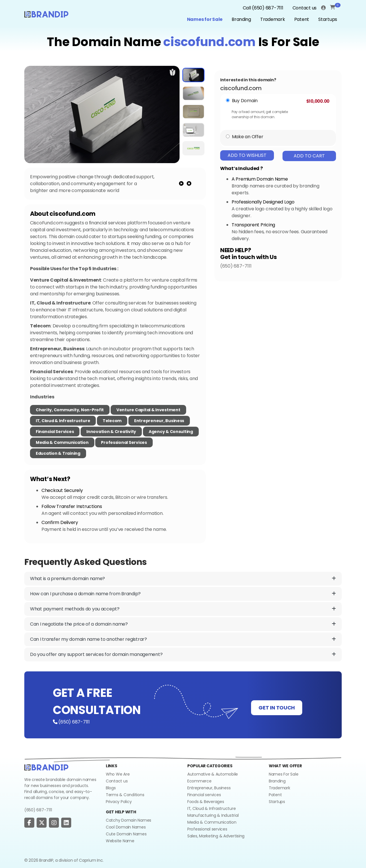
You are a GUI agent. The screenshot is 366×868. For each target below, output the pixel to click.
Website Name (120, 841)
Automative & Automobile (213, 774)
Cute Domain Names (126, 834)
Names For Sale (284, 774)
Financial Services (55, 432)
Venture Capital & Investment (148, 410)
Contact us (305, 8)
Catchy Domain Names (129, 820)
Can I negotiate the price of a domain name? (183, 624)
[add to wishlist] (173, 72)
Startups (328, 19)
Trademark (273, 19)
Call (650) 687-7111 (263, 8)
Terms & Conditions (125, 795)
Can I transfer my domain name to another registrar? (183, 639)
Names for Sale (205, 19)
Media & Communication (62, 442)
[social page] (29, 823)
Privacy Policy (119, 802)
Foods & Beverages (206, 802)
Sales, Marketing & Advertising (216, 836)
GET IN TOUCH (277, 708)
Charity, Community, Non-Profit (70, 410)
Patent (302, 19)
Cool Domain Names (126, 827)
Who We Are (118, 774)
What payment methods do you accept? (183, 609)
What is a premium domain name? (183, 579)
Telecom (112, 421)
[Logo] (46, 14)
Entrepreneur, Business (159, 421)
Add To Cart (309, 156)
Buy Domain (245, 101)
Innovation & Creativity (111, 432)
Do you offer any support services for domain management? (183, 655)
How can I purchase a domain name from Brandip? (183, 594)
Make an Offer (248, 137)
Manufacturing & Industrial (213, 815)
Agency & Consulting (171, 432)
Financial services (204, 795)
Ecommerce (199, 781)
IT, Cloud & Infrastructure (63, 421)
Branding (241, 19)
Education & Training (58, 453)
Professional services (207, 829)
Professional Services (124, 442)
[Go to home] (46, 767)
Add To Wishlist (247, 155)
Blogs (111, 788)
